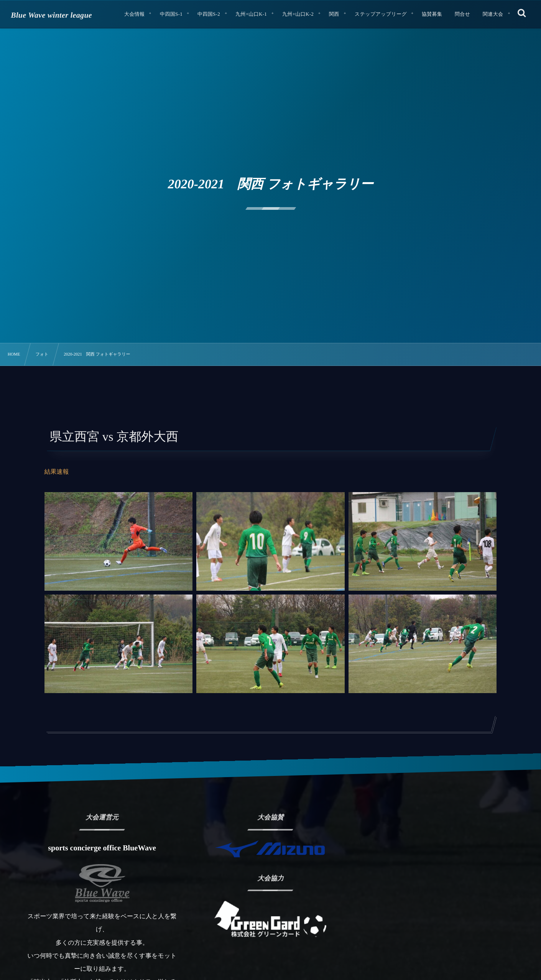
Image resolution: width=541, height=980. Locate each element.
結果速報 (57, 472)
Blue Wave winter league (51, 15)
